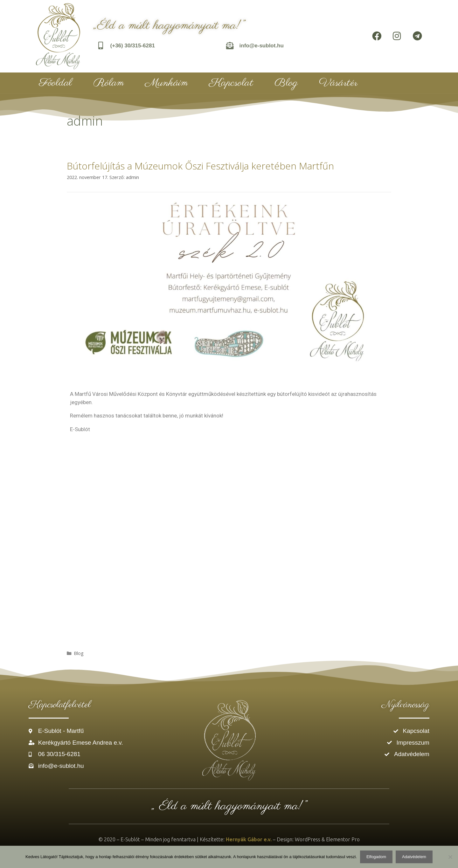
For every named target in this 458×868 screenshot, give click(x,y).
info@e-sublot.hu (262, 46)
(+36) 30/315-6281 (133, 46)
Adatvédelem (414, 857)
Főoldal (56, 83)
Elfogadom (376, 857)
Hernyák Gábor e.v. (249, 839)
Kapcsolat (231, 83)
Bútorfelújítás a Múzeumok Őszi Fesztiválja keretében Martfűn (200, 166)
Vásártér (338, 83)
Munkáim (167, 83)
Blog (286, 83)
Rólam (109, 83)
